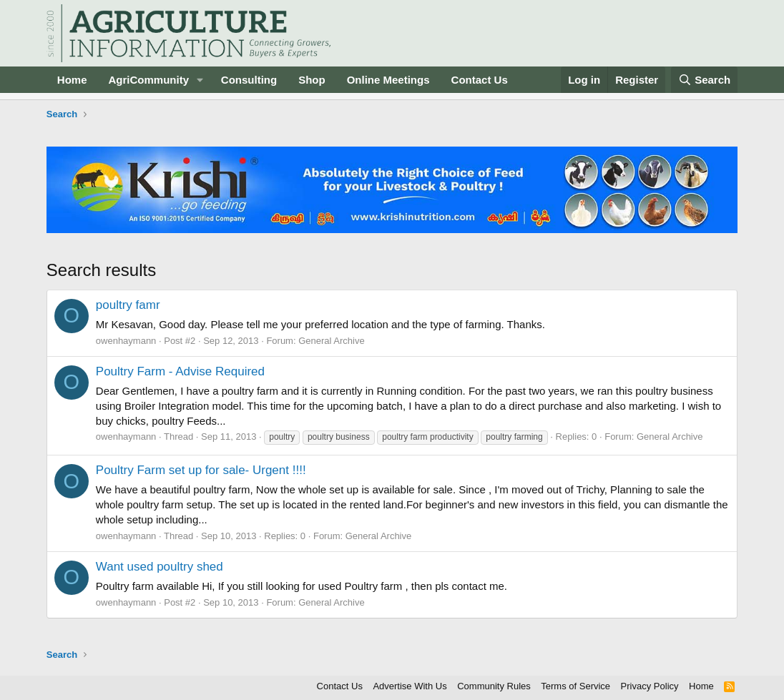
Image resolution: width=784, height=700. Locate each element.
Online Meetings (388, 80)
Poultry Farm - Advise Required (180, 371)
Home (72, 80)
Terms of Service (575, 686)
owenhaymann (126, 341)
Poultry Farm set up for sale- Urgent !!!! (201, 470)
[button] (200, 80)
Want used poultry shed (160, 567)
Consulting (249, 80)
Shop (312, 80)
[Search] (705, 80)
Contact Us (480, 80)
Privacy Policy (650, 686)
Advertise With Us (410, 686)
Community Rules (494, 686)
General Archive (332, 341)
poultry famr (128, 305)
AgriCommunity (148, 80)
